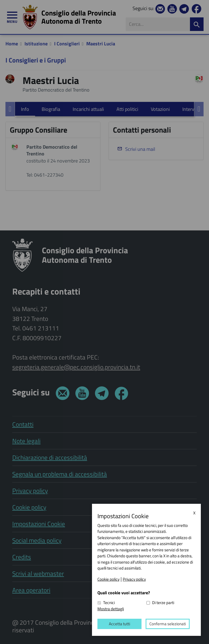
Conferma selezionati (168, 624)
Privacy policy (134, 579)
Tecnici (109, 603)
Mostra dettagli (111, 609)
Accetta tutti (119, 624)
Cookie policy (108, 579)
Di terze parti (163, 603)
